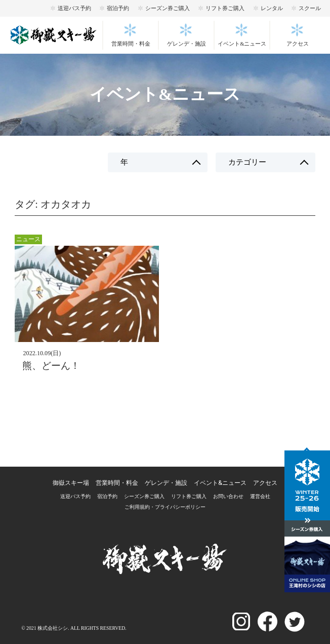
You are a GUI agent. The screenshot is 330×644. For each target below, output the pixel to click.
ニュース (28, 239)
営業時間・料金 (131, 44)
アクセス (298, 44)
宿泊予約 (118, 8)
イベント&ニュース (242, 44)
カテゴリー (247, 162)
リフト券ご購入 (225, 8)
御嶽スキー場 (71, 483)
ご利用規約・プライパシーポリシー (165, 507)
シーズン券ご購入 (168, 8)
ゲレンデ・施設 (187, 44)
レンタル (272, 8)
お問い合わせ (228, 496)
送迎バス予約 (74, 8)
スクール (310, 8)
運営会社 (260, 496)
